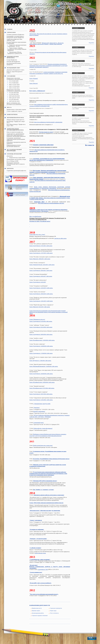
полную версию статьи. (40, 553)
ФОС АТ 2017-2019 (14, 84)
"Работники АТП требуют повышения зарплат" (45, 481)
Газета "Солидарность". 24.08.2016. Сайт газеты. (41, 346)
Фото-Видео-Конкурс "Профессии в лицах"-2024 (16, 125)
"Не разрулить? (33, 565)
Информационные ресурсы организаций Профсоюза (14, 146)
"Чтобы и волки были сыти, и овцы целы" (43, 445)
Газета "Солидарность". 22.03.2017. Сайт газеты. (41, 288)
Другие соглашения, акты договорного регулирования (14, 104)
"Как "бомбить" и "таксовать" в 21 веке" (43, 490)
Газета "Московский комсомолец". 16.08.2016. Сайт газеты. (44, 366)
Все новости (90, 145)
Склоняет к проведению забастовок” (43, 145)
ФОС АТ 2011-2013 (14, 88)
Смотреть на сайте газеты (60, 238)
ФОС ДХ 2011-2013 (14, 101)
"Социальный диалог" (39, 423)
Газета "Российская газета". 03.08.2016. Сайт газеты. (42, 382)
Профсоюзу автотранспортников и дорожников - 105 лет (17, 46)
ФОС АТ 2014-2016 (14, 86)
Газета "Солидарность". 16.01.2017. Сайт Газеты (41, 301)
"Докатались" (37, 408)
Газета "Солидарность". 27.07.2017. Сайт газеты (41, 253)
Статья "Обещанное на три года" (37, 319)
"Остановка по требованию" (37, 529)
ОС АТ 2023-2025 (14, 81)
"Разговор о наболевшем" (39, 411)
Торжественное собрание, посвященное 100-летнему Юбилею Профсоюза (17, 49)
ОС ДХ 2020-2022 (14, 100)
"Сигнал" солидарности (36, 520)
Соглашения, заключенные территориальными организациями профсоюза (16, 139)
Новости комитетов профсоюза (15, 132)
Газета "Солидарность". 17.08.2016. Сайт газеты (41, 353)
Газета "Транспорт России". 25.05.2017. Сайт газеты (42, 265)
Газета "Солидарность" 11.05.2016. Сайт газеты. (41, 400)
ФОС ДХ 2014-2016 (14, 96)
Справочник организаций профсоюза (16, 171)
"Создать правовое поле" (36, 572)
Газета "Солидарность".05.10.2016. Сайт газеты (41, 327)
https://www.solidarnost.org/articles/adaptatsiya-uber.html (51, 203)
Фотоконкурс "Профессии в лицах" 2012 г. (16, 122)
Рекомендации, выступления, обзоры (16, 159)
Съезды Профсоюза (12, 60)
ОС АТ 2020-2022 (14, 83)
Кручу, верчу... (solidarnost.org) (37, 91)
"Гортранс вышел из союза (46, 132)
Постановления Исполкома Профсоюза (14, 64)
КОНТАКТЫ (10, 168)
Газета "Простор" (34, 83)
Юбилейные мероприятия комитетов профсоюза (16, 143)
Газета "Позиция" (34, 78)
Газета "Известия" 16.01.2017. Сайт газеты (40, 307)
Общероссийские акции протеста (15, 120)
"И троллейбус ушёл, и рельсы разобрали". (41, 583)
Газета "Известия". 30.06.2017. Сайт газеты (40, 259)
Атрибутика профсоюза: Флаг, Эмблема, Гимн (15, 40)
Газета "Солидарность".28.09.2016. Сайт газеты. (41, 334)
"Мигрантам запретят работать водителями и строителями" (49, 495)
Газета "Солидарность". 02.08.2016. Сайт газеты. (41, 374)
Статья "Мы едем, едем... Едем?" (37, 234)
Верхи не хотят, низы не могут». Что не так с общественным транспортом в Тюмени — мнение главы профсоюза (47, 43)
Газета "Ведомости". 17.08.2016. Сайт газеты (40, 361)
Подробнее (91, 43)
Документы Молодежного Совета (15, 70)
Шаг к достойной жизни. (35, 216)
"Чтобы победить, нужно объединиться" (43, 428)
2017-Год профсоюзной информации (14, 150)
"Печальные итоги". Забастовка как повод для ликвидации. (45, 510)
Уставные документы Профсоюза (15, 35)
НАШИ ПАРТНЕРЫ (12, 114)
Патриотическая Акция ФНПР (17, 158)
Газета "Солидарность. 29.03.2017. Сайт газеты (41, 276)
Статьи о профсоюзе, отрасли (14, 111)
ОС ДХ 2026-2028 (14, 93)
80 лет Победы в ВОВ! (13, 161)
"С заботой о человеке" (35, 548)
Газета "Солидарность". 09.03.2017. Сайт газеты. (41, 294)
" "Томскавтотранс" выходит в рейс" (42, 404)
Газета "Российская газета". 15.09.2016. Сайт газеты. (42, 340)
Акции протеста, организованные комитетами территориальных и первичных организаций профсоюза (16, 135)
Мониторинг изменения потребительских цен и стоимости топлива (16, 164)
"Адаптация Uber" (39, 202)
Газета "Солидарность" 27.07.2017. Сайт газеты (41, 246)
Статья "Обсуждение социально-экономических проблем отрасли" (47, 503)
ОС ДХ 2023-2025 (14, 94)
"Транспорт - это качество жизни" (38, 539)
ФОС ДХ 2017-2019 (14, 98)
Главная (9, 29)
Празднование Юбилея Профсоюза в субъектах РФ (15, 53)
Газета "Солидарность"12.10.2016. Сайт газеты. (41, 321)
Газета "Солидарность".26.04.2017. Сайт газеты (41, 270)
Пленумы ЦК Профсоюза (13, 62)
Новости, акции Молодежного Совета (15, 72)
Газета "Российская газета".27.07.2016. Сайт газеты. (42, 388)
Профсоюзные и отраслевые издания (16, 110)
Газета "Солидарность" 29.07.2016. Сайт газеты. (41, 394)
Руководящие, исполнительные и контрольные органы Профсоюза (15, 37)
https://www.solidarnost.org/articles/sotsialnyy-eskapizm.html (48, 122)
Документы (10, 156)
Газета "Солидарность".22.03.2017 (38, 282)
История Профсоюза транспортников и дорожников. (16, 43)
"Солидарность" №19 (43, 569)
